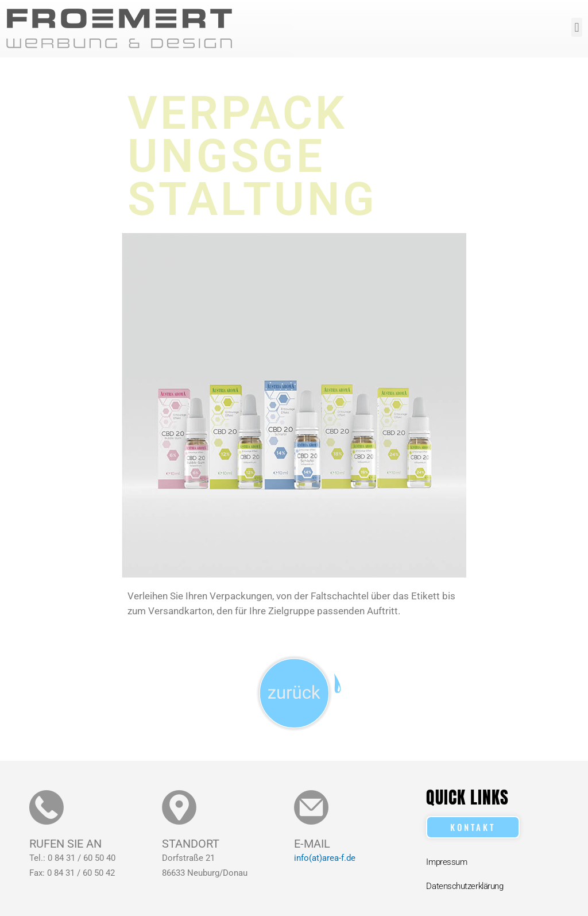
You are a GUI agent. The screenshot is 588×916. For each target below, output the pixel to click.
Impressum (446, 862)
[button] (577, 27)
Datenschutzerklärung (465, 886)
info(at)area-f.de (325, 858)
